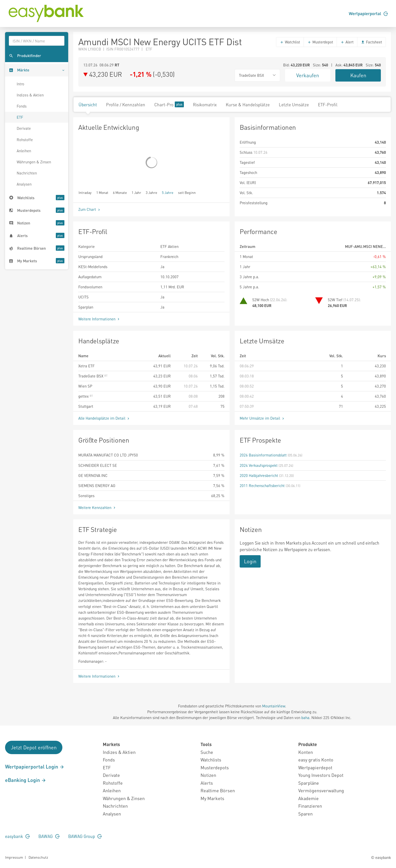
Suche (207, 752)
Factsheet (372, 42)
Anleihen (24, 151)
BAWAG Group (85, 836)
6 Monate (120, 192)
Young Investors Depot (321, 775)
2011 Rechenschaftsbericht (262, 486)
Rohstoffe (25, 140)
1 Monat (102, 192)
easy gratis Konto (316, 760)
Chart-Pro (169, 104)
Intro (20, 84)
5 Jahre (168, 192)
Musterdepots (215, 767)
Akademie (308, 798)
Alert (347, 42)
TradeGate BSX (93, 376)
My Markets (212, 798)
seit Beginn (187, 192)
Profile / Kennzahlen (126, 105)
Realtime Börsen (218, 790)
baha (305, 718)
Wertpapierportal (368, 13)
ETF (20, 117)
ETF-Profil (328, 105)
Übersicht (88, 105)
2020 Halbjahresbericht (259, 475)
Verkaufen (308, 75)
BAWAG (49, 836)
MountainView (274, 706)
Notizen (208, 775)
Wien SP (85, 386)
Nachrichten (27, 173)
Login (250, 561)
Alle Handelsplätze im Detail (104, 418)
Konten (306, 752)
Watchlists (211, 760)
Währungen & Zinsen (34, 162)
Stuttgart (86, 406)
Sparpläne (309, 783)
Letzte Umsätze (294, 105)
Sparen (305, 814)
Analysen (24, 184)
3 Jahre (151, 192)
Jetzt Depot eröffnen (34, 747)
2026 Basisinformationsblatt (263, 455)
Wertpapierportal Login (35, 767)
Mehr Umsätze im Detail (262, 418)
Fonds (22, 106)
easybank (17, 836)
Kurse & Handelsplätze (248, 105)
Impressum (14, 857)
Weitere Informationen (99, 319)
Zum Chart (90, 209)
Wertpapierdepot (315, 767)
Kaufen (358, 75)
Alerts (207, 783)
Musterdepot (320, 42)
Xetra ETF (86, 366)
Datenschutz (38, 857)
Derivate (24, 128)
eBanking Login (26, 780)
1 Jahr (136, 192)
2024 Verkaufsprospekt (259, 465)
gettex (86, 396)
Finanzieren (310, 806)
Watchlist (290, 42)
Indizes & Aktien (30, 95)
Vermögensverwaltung (321, 790)
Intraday (85, 192)
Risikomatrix (205, 105)
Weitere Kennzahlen (97, 507)
